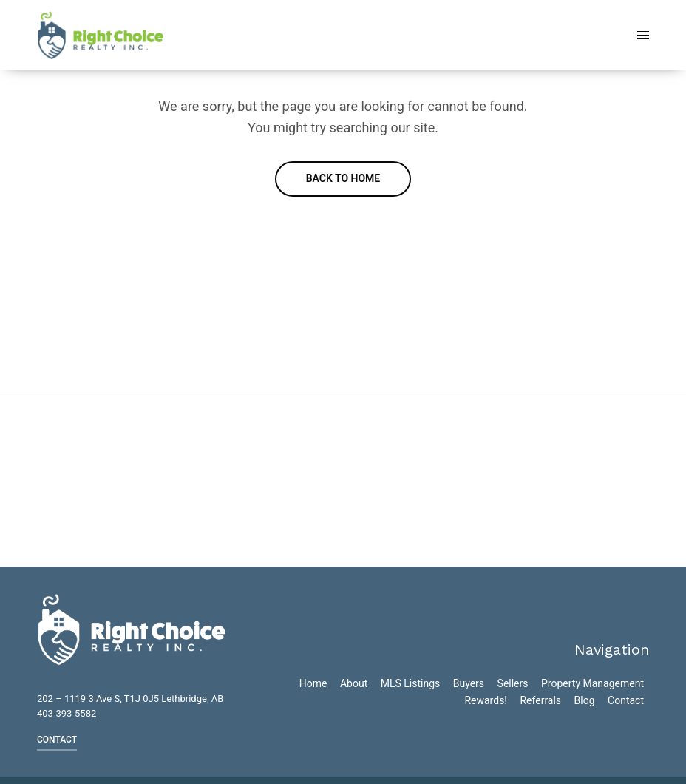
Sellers (513, 683)
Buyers (469, 683)
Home (313, 683)
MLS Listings (411, 683)
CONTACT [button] (57, 740)
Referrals (540, 700)
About (354, 683)
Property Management (592, 683)
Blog (585, 700)
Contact (626, 700)
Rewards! (486, 700)
